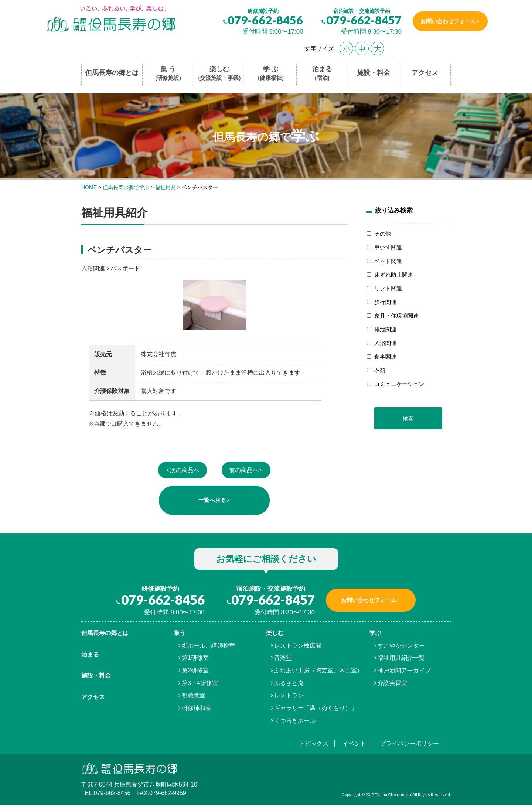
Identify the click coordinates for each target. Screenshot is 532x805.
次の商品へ (185, 470)
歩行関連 (385, 302)
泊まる (322, 74)
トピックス (314, 743)
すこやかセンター (401, 646)
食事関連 (385, 357)
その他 (383, 234)
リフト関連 (388, 288)
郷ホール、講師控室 (208, 646)
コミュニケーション (399, 384)
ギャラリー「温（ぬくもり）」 (316, 708)
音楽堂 (283, 658)
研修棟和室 (197, 708)
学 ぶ (271, 74)
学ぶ (375, 633)
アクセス (425, 73)
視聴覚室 (194, 695)
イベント (354, 743)
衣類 (380, 370)
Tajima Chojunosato (394, 794)
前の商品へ (244, 470)
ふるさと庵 (289, 683)
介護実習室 (392, 683)
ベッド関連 (388, 261)
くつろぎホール (295, 721)
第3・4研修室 (200, 683)
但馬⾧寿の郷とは (105, 633)
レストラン (289, 695)
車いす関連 (388, 247)
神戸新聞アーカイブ (404, 670)
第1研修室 (195, 658)
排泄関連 (385, 329)
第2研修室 (195, 670)
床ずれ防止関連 (394, 275)
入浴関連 (385, 343)
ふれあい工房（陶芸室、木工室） (318, 670)
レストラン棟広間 (298, 646)
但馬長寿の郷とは (112, 73)
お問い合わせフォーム (448, 21)
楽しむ (220, 74)
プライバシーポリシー (409, 743)
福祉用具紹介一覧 (401, 658)
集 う (168, 74)
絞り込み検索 (394, 210)
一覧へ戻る (212, 500)
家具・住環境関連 (396, 316)
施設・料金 (374, 73)
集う (180, 633)
